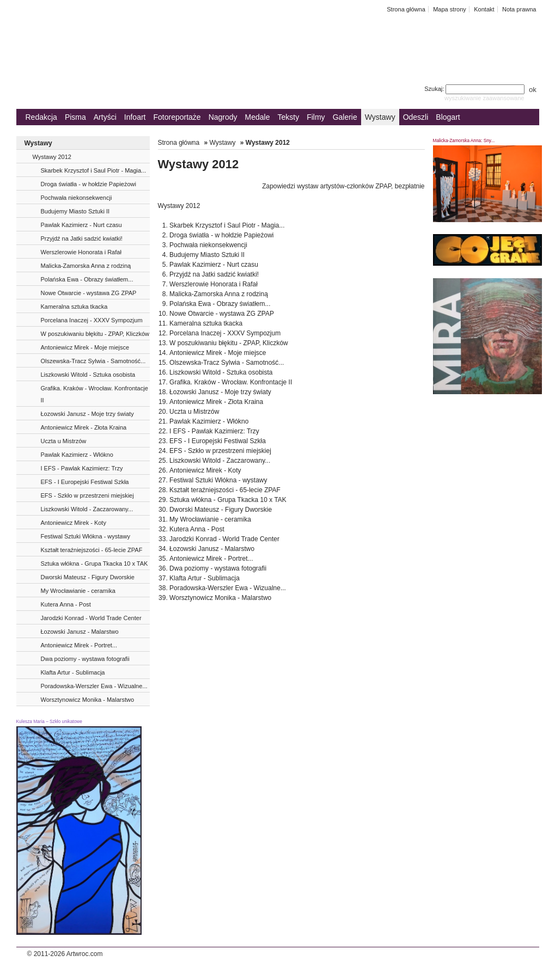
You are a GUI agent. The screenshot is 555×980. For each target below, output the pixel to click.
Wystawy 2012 (52, 157)
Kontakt (484, 9)
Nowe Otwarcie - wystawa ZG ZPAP (89, 293)
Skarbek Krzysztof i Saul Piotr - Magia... (94, 170)
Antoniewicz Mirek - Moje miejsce (85, 347)
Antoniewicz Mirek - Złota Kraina (84, 427)
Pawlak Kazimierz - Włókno (77, 455)
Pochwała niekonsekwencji (77, 198)
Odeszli (416, 117)
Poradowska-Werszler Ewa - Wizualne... (94, 686)
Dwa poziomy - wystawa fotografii (85, 659)
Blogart (448, 117)
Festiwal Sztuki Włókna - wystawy (86, 536)
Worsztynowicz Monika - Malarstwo (88, 700)
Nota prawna (519, 9)
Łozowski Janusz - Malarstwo (80, 632)
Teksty (289, 117)
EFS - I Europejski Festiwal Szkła (85, 482)
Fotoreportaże (177, 117)
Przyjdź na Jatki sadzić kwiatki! (82, 238)
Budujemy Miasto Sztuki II (75, 211)
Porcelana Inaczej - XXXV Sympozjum (92, 320)
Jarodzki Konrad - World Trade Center (91, 618)
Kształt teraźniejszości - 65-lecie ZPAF (92, 550)
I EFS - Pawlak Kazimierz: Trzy (82, 468)
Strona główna (406, 9)
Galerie (345, 117)
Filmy (316, 117)
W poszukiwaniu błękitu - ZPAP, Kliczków (95, 334)
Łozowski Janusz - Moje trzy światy (87, 414)
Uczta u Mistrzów (64, 441)
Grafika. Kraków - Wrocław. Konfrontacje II (94, 394)
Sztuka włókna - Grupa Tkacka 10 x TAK (94, 563)
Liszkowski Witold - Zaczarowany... (87, 509)
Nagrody (223, 117)
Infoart (135, 117)
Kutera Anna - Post (66, 604)
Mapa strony (450, 9)
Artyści (105, 117)
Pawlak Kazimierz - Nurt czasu (81, 225)
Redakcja (41, 117)
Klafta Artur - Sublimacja (73, 672)
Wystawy (380, 117)
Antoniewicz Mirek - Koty (74, 523)
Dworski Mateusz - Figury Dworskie (88, 577)
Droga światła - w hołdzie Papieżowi (89, 184)
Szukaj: (475, 89)
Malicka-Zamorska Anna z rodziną (86, 266)
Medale (258, 117)
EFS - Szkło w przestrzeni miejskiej (87, 495)
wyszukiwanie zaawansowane (484, 98)
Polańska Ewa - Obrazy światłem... (87, 279)
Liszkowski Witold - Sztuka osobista (88, 375)
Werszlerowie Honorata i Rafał (81, 252)
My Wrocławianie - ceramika (78, 591)
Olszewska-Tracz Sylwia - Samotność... (93, 361)
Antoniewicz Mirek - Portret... (79, 645)
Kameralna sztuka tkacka (74, 307)
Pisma (75, 117)
